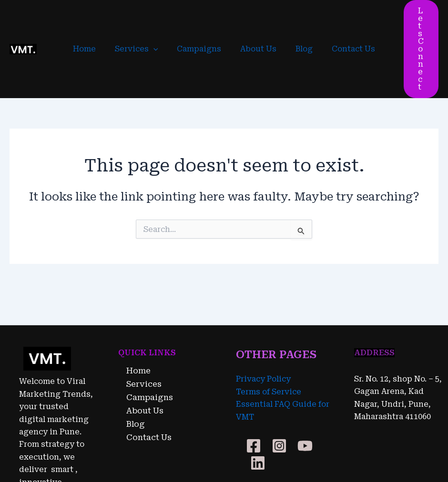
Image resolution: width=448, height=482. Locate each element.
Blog (298, 22)
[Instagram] (279, 392)
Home (94, 22)
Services (142, 22)
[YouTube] (305, 392)
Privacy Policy (263, 326)
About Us (256, 22)
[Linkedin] (258, 410)
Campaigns (201, 22)
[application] (159, 22)
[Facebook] (254, 392)
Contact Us (344, 22)
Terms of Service (269, 338)
